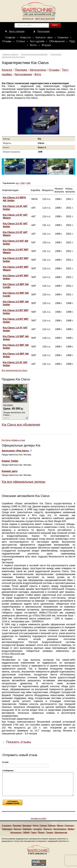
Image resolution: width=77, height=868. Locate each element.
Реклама (17, 825)
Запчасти (38, 829)
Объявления (57, 41)
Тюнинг (50, 832)
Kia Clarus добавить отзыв (13, 440)
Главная (10, 38)
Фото (33, 45)
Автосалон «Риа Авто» (17, 451)
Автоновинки (23, 74)
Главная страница (10, 54)
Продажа (21, 70)
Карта (36, 825)
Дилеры (18, 829)
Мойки (71, 829)
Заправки (27, 829)
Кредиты (48, 829)
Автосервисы (60, 829)
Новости (25, 38)
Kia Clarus (8, 405)
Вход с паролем (17, 31)
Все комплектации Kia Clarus (14, 370)
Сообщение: (8, 770)
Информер (7, 829)
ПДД (72, 41)
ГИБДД (26, 832)
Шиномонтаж (61, 832)
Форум (46, 45)
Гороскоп (69, 825)
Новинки (63, 38)
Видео (60, 825)
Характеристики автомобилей (34, 54)
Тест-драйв (37, 41)
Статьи (21, 41)
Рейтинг (52, 825)
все (17, 183)
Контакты (27, 825)
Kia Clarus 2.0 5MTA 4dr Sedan (14, 199)
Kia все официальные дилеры (23, 482)
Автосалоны (38, 70)
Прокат (41, 832)
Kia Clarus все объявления (21, 425)
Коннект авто (10, 471)
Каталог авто (44, 38)
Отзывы (7, 41)
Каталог (7, 70)
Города (43, 825)
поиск (55, 25)
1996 (28, 183)
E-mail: (6, 762)
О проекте (7, 825)
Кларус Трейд (10, 461)
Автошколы (16, 832)
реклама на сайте (39, 818)
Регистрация (44, 31)
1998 (23, 183)
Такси (34, 832)
